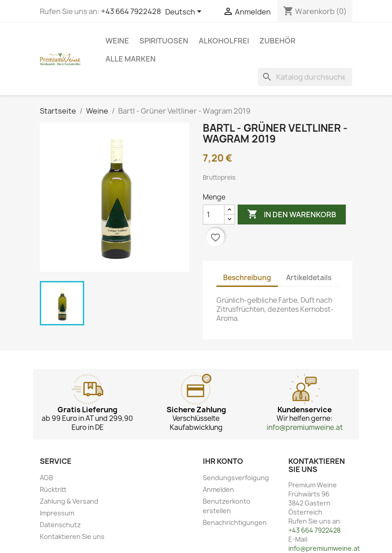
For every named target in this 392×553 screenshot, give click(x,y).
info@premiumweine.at (305, 427)
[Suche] (305, 77)
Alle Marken (131, 59)
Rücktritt (53, 489)
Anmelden (218, 489)
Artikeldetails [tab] (309, 278)
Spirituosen (164, 41)
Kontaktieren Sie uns (72, 536)
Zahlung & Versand (69, 501)
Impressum (57, 513)
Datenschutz (60, 525)
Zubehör (277, 41)
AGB (46, 478)
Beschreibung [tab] (247, 278)
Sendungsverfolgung (236, 478)
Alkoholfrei (224, 41)
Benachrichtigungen (235, 522)
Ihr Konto (223, 461)
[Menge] (214, 215)
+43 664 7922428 (131, 11)
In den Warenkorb (292, 215)
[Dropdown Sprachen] (185, 12)
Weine (117, 41)
